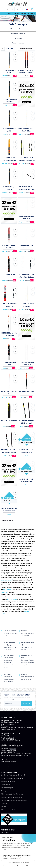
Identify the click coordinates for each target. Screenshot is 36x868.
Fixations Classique (18, 34)
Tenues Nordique (18, 43)
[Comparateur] (22, 9)
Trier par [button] (26, 49)
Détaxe (4, 807)
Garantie (4, 804)
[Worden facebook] (7, 766)
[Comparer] (15, 59)
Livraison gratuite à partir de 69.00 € (13, 775)
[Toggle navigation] (3, 9)
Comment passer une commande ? (12, 797)
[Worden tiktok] (2, 766)
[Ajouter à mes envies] (15, 54)
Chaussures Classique (18, 29)
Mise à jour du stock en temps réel (12, 794)
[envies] (17, 9)
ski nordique (7, 590)
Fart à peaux (18, 38)
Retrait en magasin (7, 788)
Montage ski (5, 791)
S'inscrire (27, 703)
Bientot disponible (26, 442)
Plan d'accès (5, 726)
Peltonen (4, 592)
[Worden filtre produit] (3, 49)
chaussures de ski (7, 580)
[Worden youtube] (9, 766)
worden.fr (13, 749)
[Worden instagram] (4, 766)
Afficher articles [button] (7, 521)
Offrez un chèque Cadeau (9, 810)
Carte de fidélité (6, 785)
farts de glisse (12, 599)
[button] (8, 9)
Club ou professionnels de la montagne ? (14, 800)
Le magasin (5, 832)
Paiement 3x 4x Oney (8, 781)
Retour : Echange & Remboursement (13, 778)
